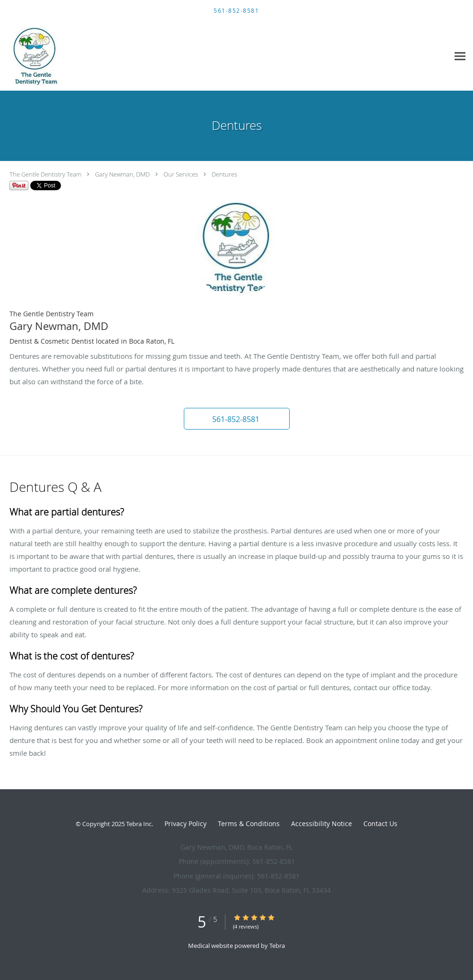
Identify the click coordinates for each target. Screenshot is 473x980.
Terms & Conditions (249, 824)
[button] (237, 419)
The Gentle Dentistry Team (45, 174)
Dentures (224, 174)
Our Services (181, 174)
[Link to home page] (33, 56)
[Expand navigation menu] (460, 56)
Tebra (277, 946)
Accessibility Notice (322, 824)
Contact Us (380, 824)
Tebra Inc (139, 824)
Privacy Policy (185, 824)
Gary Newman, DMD (122, 174)
